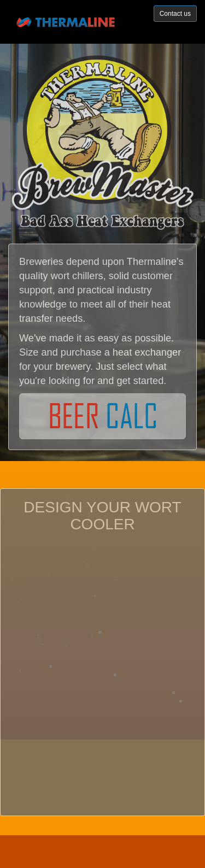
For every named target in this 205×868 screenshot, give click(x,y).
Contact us (175, 14)
